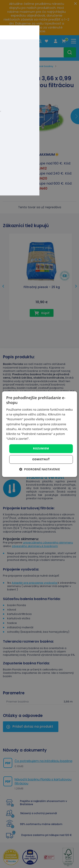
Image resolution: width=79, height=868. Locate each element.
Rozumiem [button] (41, 448)
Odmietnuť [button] (41, 459)
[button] (40, 469)
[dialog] (39, 434)
